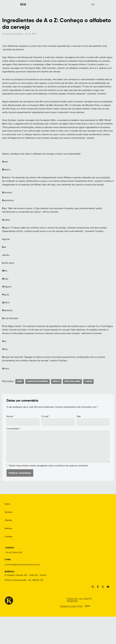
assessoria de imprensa (38, 406)
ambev (20, 406)
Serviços (9, 539)
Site (79, 441)
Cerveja (57, 406)
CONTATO (10, 574)
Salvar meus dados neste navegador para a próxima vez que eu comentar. (49, 492)
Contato (9, 563)
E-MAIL (8, 586)
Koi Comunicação (14, 34)
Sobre (8, 531)
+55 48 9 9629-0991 (15, 579)
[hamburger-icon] (93, 5)
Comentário (14, 454)
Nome (10, 441)
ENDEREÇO (10, 598)
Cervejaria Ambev (73, 406)
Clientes (89, 406)
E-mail (46, 441)
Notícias (9, 555)
